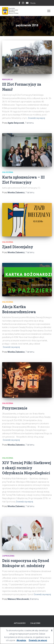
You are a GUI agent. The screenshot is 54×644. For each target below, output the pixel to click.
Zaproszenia (8, 556)
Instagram (23, 3)
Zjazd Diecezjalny (18, 247)
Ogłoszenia (8, 172)
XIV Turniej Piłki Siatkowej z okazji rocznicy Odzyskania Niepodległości (27, 468)
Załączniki (35, 623)
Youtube (27, 3)
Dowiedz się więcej (37, 118)
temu (29, 123)
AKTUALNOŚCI (20, 623)
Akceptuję (22, 640)
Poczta (33, 3)
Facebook (19, 3)
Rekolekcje (7, 80)
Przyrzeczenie (15, 408)
